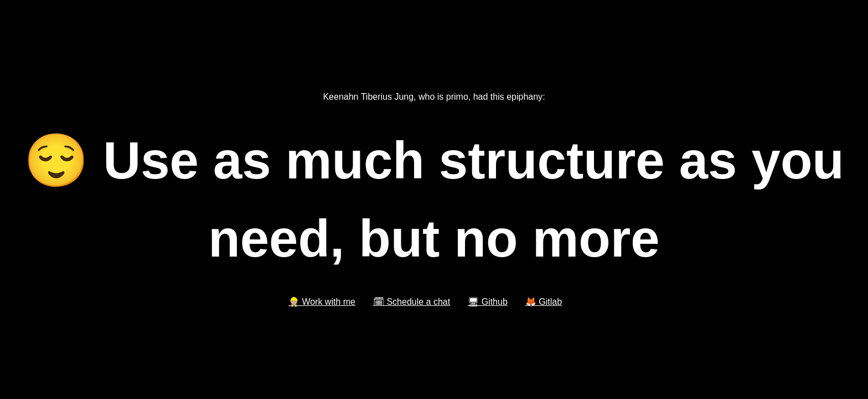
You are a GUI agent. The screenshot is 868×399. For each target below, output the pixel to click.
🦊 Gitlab (544, 302)
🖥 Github (488, 302)
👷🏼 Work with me (322, 302)
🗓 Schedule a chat (412, 302)
